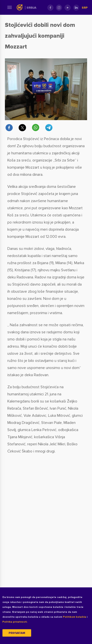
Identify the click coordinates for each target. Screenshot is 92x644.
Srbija (31, 8)
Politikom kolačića (75, 617)
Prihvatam (17, 633)
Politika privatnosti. (15, 622)
